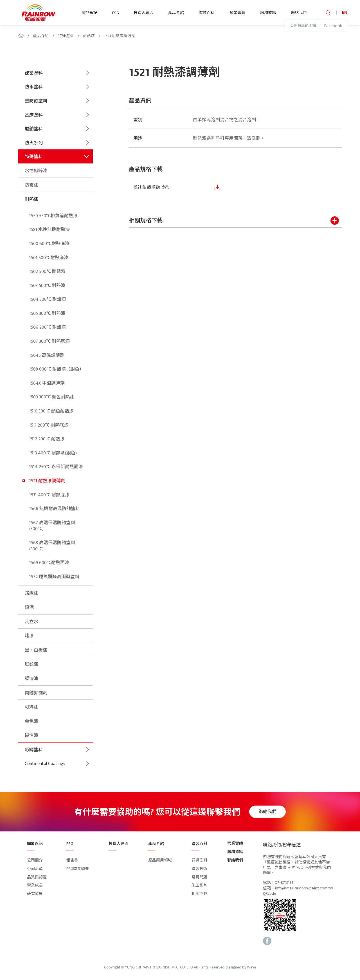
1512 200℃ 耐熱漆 (47, 439)
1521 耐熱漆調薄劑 (120, 36)
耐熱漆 (89, 36)
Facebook (333, 26)
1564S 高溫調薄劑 (47, 356)
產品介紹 (176, 13)
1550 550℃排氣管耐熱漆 (53, 216)
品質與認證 (37, 877)
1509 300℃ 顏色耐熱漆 (52, 397)
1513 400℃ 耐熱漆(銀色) (53, 453)
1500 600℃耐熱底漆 (49, 244)
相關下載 (199, 894)
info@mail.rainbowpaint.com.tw (304, 888)
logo (39, 13)
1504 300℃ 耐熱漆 (48, 300)
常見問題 (199, 877)
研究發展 (35, 894)
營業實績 (237, 13)
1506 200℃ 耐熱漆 (48, 327)
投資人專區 (143, 13)
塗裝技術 (199, 869)
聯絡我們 (299, 13)
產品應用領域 (160, 860)
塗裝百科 (207, 13)
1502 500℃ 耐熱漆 (47, 272)
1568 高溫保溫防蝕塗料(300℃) (52, 546)
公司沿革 (35, 869)
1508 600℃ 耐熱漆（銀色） (57, 369)
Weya (251, 967)
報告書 (72, 860)
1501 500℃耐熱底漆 (49, 258)
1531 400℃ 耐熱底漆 (49, 495)
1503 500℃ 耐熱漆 (47, 286)
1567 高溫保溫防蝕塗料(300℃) (52, 526)
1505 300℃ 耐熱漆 (47, 314)
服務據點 (268, 13)
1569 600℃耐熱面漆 (49, 563)
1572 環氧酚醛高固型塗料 (54, 577)
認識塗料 (199, 860)
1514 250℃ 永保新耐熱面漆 (56, 467)
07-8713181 (284, 883)
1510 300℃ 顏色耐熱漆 (51, 411)
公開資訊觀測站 (303, 26)
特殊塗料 (66, 36)
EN (345, 13)
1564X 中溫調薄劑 (47, 383)
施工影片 (199, 885)
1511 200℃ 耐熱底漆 (49, 425)
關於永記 (89, 13)
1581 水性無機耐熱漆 (49, 230)
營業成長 (35, 885)
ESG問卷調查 (78, 869)
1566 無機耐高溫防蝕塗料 (55, 509)
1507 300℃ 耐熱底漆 (49, 341)
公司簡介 (35, 860)
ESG (116, 13)
